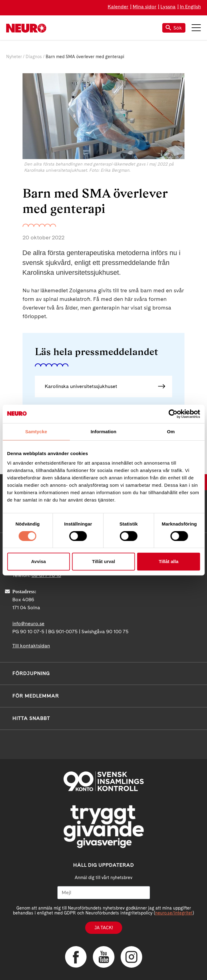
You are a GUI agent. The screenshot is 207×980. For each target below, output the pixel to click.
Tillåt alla (168, 561)
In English (190, 7)
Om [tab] (171, 432)
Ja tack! (104, 928)
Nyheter (14, 57)
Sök (174, 28)
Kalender (118, 7)
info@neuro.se (28, 624)
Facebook (76, 957)
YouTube (104, 957)
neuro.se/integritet (174, 913)
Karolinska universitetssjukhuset (81, 386)
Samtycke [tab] (36, 432)
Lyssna (168, 7)
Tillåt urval (103, 561)
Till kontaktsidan (31, 646)
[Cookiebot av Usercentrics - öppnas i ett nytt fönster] (173, 414)
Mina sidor (145, 7)
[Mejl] (104, 893)
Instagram (131, 957)
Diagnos (34, 57)
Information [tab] (104, 432)
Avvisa (39, 561)
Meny (196, 28)
